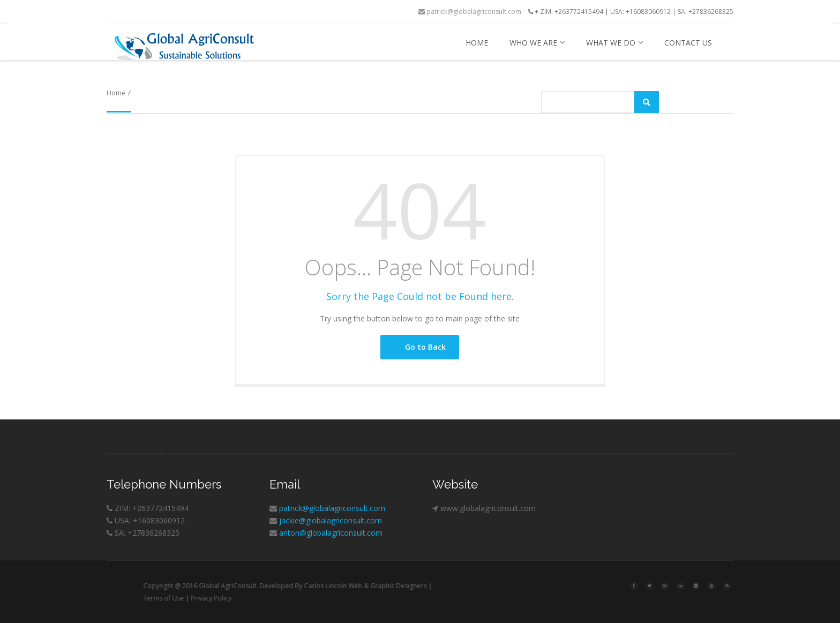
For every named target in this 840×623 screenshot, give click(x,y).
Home (477, 43)
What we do (614, 43)
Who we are (537, 43)
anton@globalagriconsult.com (331, 533)
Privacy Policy (230, 598)
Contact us (688, 43)
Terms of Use (183, 598)
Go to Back (419, 347)
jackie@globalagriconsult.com (331, 520)
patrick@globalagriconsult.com (470, 12)
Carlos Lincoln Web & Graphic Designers (384, 586)
